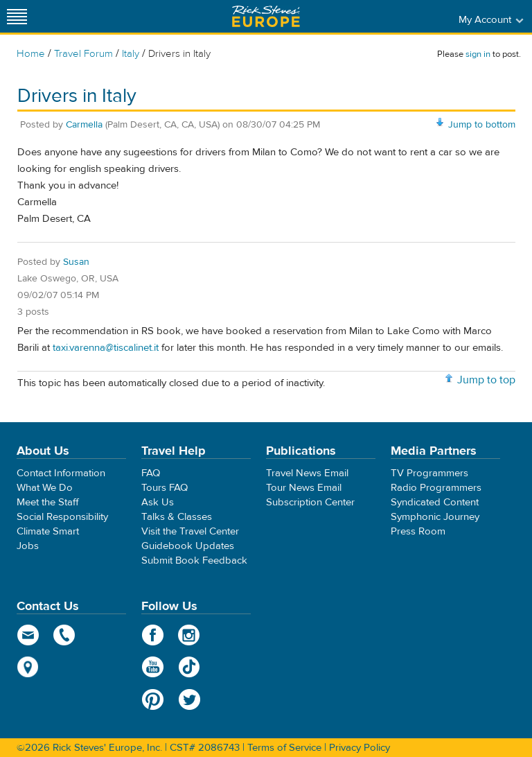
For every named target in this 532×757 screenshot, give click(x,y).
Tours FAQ (165, 488)
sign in (478, 54)
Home (31, 54)
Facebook (153, 635)
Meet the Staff (48, 502)
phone (65, 635)
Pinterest (153, 699)
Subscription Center (310, 502)
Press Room (418, 531)
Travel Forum (83, 54)
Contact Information (61, 473)
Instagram (189, 635)
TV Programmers (429, 473)
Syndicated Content (435, 502)
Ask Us (158, 502)
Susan (76, 262)
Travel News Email (307, 473)
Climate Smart (48, 531)
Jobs (28, 546)
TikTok (189, 667)
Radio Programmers (436, 488)
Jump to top (486, 380)
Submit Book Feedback (194, 560)
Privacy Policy (360, 748)
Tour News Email (304, 488)
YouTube (153, 667)
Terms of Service (284, 748)
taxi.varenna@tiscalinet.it (106, 348)
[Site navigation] (17, 16)
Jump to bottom (482, 125)
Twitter (189, 699)
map (28, 667)
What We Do (45, 488)
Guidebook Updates (188, 546)
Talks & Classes (177, 517)
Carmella (84, 125)
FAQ (151, 473)
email (28, 635)
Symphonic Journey (435, 517)
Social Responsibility (62, 517)
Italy (131, 54)
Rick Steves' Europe (266, 16)
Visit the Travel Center (190, 531)
